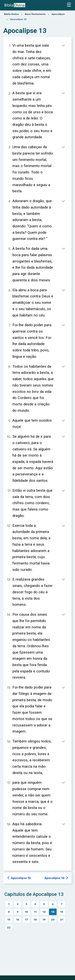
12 (44, 912)
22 (9, 927)
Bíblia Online (11, 14)
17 (26, 919)
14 (62, 912)
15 (9, 919)
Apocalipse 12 (19, 878)
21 (62, 919)
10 (26, 912)
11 (35, 912)
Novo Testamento (35, 14)
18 (35, 919)
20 (53, 919)
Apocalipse (58, 14)
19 (44, 919)
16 (18, 919)
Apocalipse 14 (56, 878)
